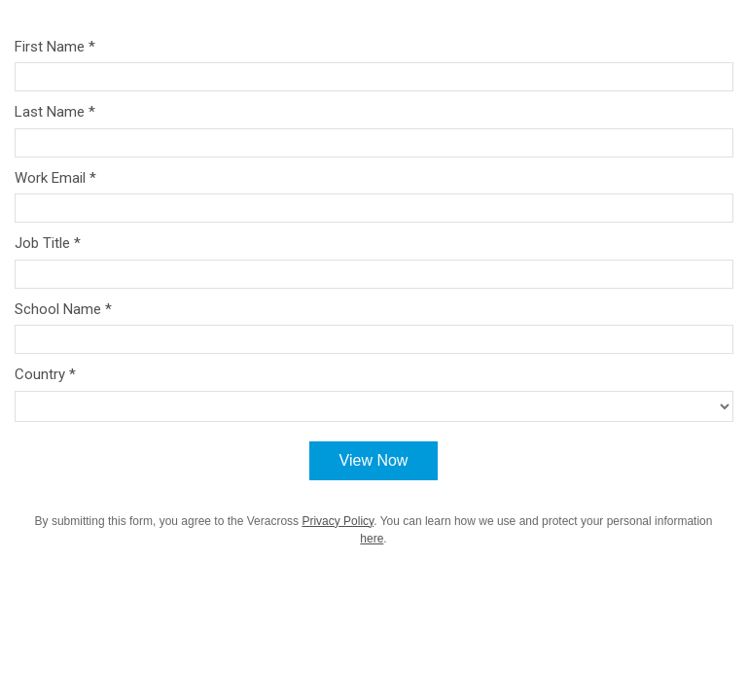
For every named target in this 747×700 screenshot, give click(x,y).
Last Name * (55, 112)
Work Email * (55, 178)
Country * (45, 374)
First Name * (55, 47)
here (372, 539)
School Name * (63, 309)
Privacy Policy (338, 521)
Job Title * (48, 243)
